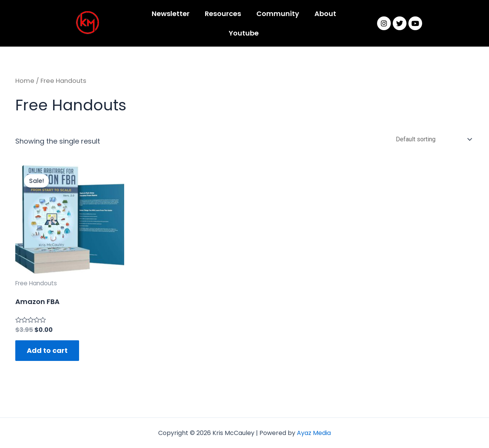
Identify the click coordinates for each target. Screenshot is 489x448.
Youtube (244, 33)
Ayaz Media (314, 433)
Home (25, 81)
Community (278, 14)
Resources (223, 14)
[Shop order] (432, 140)
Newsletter (171, 14)
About (325, 14)
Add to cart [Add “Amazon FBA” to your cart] (47, 352)
